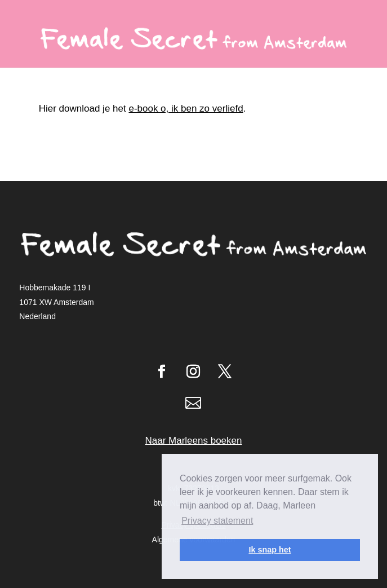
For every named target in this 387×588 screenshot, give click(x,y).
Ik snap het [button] (270, 550)
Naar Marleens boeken (194, 441)
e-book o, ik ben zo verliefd (186, 109)
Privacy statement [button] (217, 521)
